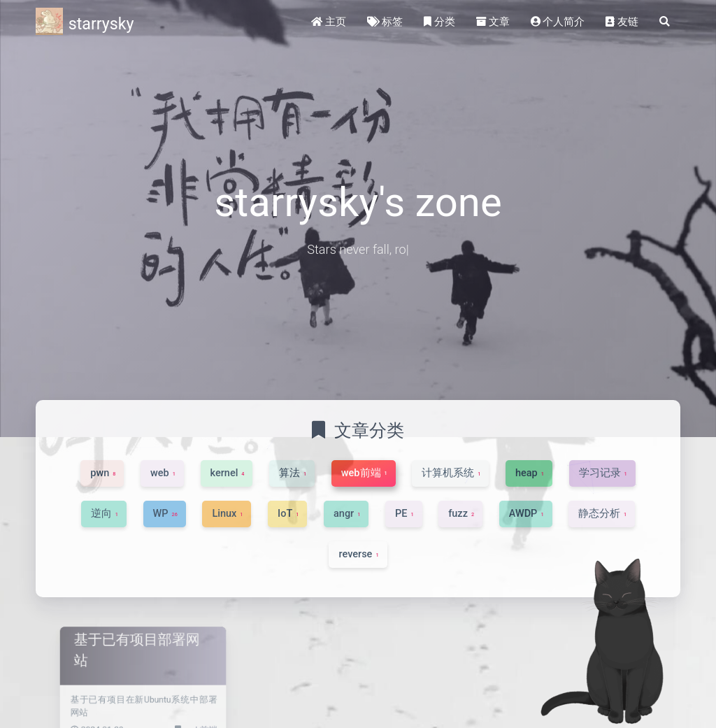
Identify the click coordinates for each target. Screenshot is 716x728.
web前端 (187, 723)
